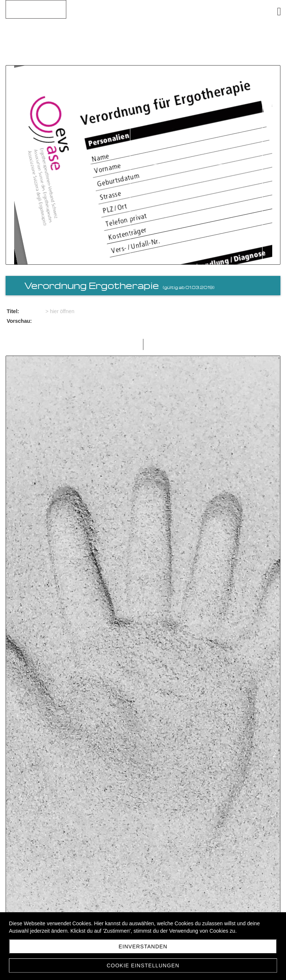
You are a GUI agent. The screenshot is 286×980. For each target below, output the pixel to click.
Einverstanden (143, 946)
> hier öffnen (60, 311)
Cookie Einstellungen (143, 965)
